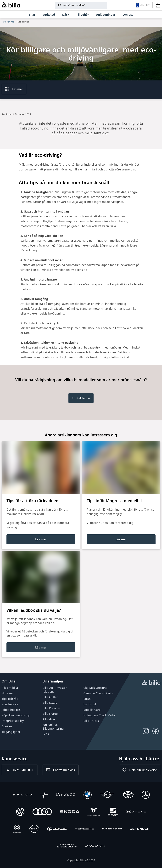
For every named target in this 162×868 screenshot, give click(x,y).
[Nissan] (34, 829)
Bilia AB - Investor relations (55, 690)
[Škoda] (70, 812)
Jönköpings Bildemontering (53, 727)
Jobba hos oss (11, 710)
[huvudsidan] (151, 682)
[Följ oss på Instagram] (146, 731)
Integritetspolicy (13, 721)
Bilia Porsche (51, 708)
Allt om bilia (10, 688)
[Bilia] (11, 5)
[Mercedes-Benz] (146, 795)
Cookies (7, 726)
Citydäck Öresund (95, 688)
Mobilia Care (92, 710)
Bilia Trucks (91, 721)
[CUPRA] (94, 812)
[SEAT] (113, 812)
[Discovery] (67, 846)
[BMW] (88, 795)
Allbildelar (49, 719)
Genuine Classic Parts (98, 693)
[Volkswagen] (20, 812)
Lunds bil (90, 704)
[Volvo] (22, 795)
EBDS (87, 699)
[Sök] (81, 5)
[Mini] (107, 795)
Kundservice (10, 704)
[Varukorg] (158, 5)
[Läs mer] (41, 539)
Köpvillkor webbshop (16, 715)
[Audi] (42, 812)
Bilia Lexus (50, 703)
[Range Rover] (112, 829)
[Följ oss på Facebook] (156, 731)
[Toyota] (128, 795)
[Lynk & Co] (66, 795)
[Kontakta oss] (81, 398)
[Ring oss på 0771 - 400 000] (20, 770)
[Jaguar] (95, 846)
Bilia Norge (50, 714)
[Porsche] (84, 829)
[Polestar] (44, 795)
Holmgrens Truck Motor (100, 715)
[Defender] (140, 829)
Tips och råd (8, 22)
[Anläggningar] (106, 15)
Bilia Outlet (50, 697)
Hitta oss (8, 693)
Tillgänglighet (11, 732)
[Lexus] (57, 829)
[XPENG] (136, 812)
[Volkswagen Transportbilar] (17, 829)
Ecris (46, 734)
